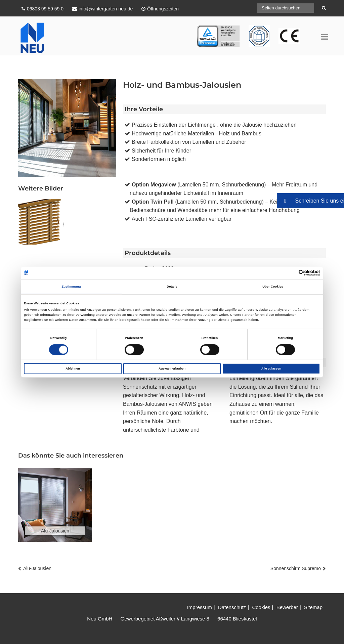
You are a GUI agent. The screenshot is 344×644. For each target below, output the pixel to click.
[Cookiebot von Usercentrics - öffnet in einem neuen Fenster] (291, 273)
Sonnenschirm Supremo (296, 568)
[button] (310, 201)
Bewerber (287, 607)
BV (282, 29)
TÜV (202, 29)
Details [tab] (172, 287)
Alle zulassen (271, 369)
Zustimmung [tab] (71, 287)
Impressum (200, 607)
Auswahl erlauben (172, 369)
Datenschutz (232, 607)
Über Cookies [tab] (273, 287)
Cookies (261, 607)
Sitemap (313, 607)
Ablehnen (73, 369)
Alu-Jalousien (37, 568)
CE (252, 29)
